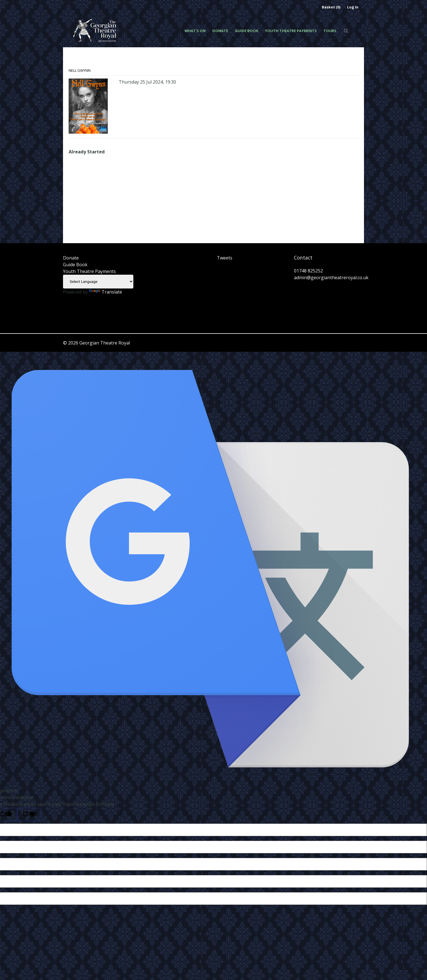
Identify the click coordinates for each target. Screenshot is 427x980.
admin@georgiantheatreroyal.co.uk (331, 278)
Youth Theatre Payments (291, 31)
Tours (330, 31)
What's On (195, 31)
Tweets (225, 258)
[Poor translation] (29, 815)
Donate (220, 31)
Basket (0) (331, 7)
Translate (105, 292)
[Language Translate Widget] (98, 282)
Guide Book (247, 31)
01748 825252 (308, 271)
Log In (353, 7)
